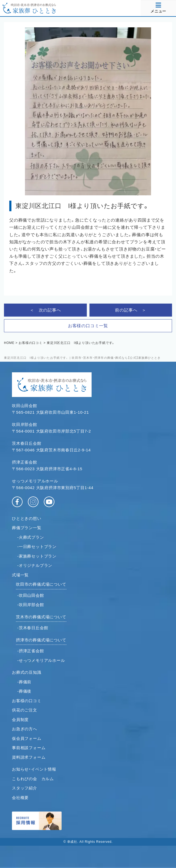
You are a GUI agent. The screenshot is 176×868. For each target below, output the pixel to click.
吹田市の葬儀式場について (41, 584)
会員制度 (20, 720)
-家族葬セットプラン (37, 556)
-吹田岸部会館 (31, 605)
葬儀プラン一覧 (27, 528)
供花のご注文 (25, 710)
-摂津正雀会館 (31, 651)
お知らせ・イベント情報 (34, 769)
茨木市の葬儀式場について (41, 617)
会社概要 (20, 798)
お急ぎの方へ (25, 729)
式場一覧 (20, 575)
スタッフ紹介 (25, 788)
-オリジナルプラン (35, 565)
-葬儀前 (24, 682)
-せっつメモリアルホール (41, 660)
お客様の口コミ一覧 (88, 326)
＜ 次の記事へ (45, 310)
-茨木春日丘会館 (33, 628)
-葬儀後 (24, 691)
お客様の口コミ (27, 701)
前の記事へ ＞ (131, 310)
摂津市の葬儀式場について (41, 640)
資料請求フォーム (29, 757)
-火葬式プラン (31, 537)
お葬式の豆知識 (27, 672)
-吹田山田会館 (31, 595)
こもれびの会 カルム (33, 779)
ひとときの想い (27, 518)
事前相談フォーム (29, 748)
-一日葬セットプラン (37, 547)
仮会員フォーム (27, 738)
